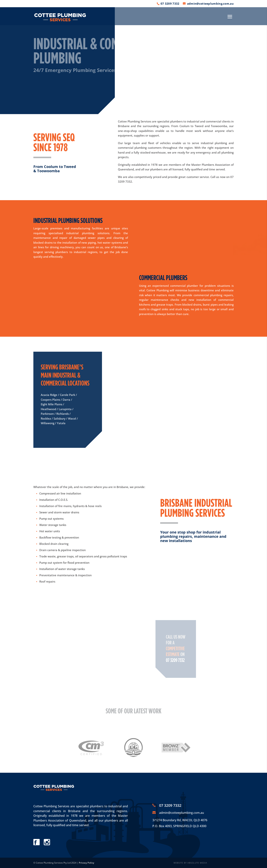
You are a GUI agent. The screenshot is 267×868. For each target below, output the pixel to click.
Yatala (61, 423)
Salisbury (60, 418)
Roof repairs (47, 581)
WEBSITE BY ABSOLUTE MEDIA (190, 863)
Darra (66, 400)
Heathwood (48, 409)
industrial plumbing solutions (88, 233)
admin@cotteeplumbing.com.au (182, 813)
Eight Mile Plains (52, 404)
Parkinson (47, 414)
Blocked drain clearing (54, 544)
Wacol (72, 418)
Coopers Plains (50, 400)
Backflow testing (50, 537)
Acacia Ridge (49, 395)
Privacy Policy (86, 863)
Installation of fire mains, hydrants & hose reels (70, 506)
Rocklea (46, 418)
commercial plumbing (132, 148)
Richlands (63, 414)
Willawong (48, 423)
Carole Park (67, 395)
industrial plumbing (214, 143)
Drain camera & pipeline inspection (62, 550)
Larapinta (65, 409)
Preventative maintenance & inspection (65, 575)
